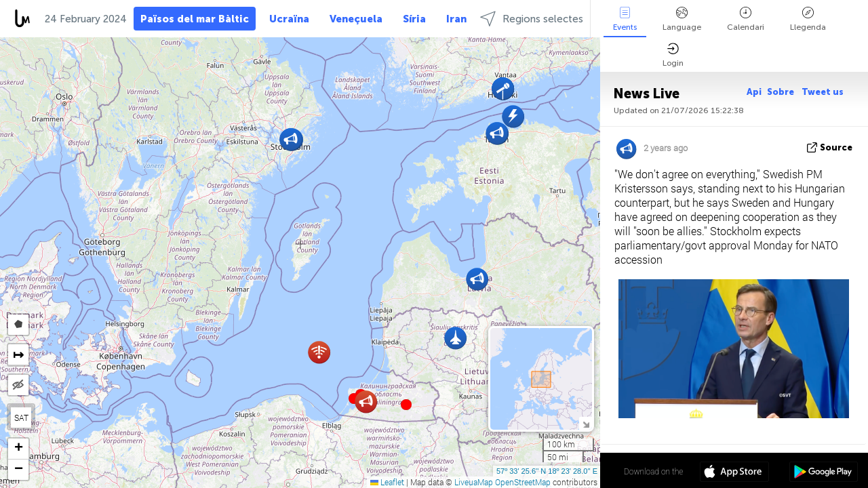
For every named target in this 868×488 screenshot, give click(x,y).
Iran (456, 19)
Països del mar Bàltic (195, 19)
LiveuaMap (474, 482)
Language (682, 19)
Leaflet (387, 482)
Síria (414, 19)
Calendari (746, 19)
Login (673, 55)
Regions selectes (532, 19)
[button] (406, 405)
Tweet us (823, 92)
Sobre (782, 92)
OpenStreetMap (523, 482)
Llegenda (808, 19)
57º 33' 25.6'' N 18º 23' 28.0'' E (547, 471)
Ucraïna (289, 19)
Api (754, 92)
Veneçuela (356, 19)
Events (625, 19)
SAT (21, 418)
